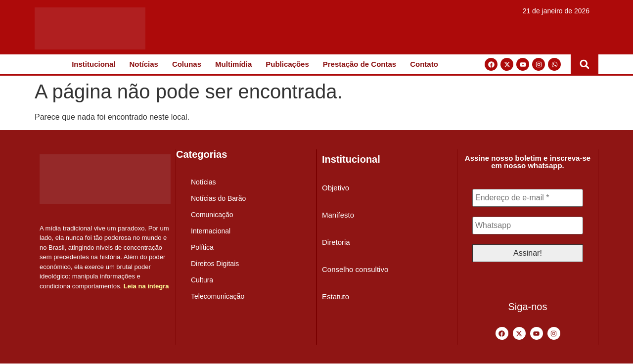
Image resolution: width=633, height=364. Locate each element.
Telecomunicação (218, 296)
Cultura (202, 280)
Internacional (211, 231)
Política (202, 247)
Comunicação (212, 215)
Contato (424, 64)
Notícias (144, 64)
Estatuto (336, 296)
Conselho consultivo (355, 269)
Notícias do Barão (218, 198)
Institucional (93, 64)
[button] (585, 64)
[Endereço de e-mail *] (528, 198)
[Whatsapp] (528, 226)
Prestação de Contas (360, 64)
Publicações (287, 64)
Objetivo (336, 188)
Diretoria (336, 242)
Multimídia (233, 64)
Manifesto (338, 215)
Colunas (187, 64)
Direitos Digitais (215, 264)
